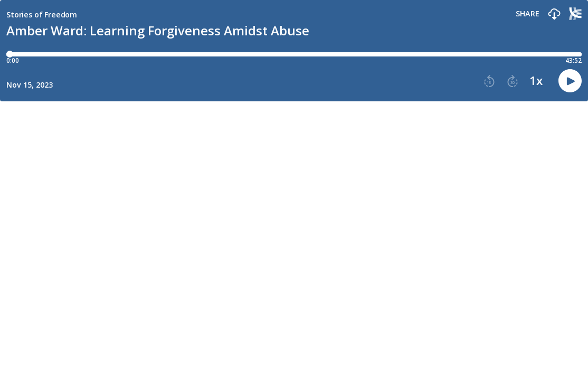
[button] (554, 15)
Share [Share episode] (528, 14)
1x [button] (536, 81)
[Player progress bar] (294, 54)
